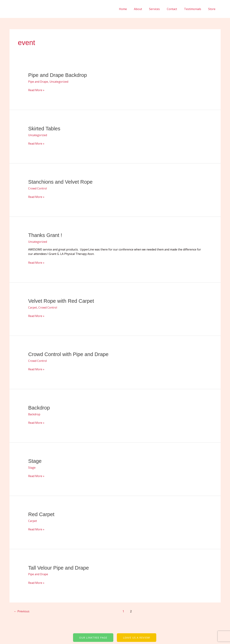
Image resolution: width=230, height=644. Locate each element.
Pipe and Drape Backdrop (58, 75)
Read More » (36, 90)
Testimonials (195, 9)
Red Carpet (42, 513)
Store (212, 9)
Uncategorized (60, 81)
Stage (35, 460)
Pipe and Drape (38, 81)
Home (131, 9)
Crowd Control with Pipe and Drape (70, 353)
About (144, 9)
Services (159, 9)
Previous (22, 610)
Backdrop (39, 407)
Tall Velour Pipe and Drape (59, 566)
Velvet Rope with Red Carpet (62, 300)
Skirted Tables (45, 128)
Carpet (33, 307)
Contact (175, 9)
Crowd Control (38, 188)
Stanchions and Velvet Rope (61, 181)
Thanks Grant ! (46, 235)
